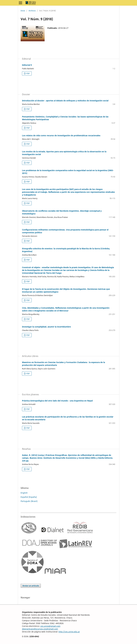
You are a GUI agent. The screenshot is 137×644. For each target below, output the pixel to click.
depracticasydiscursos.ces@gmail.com (40, 629)
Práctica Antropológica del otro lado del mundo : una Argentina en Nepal (57, 401)
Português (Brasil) (29, 501)
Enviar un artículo (31, 586)
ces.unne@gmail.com (50, 626)
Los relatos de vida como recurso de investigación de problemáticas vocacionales (61, 135)
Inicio (23, 11)
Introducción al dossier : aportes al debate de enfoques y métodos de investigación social (65, 101)
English (24, 493)
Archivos (32, 11)
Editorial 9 (27, 65)
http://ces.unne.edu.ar (69, 632)
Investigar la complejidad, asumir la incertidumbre (46, 327)
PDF (28, 73)
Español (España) (29, 497)
